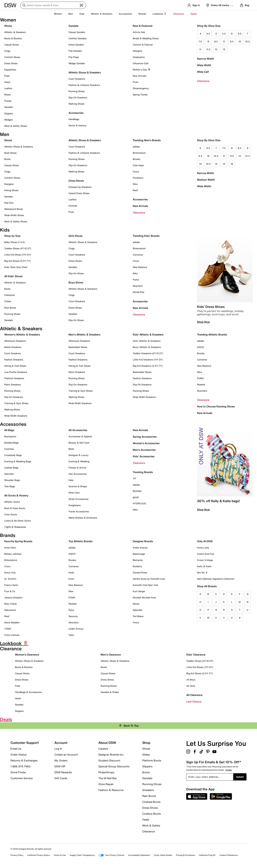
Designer (138, 51)
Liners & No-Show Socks (18, 521)
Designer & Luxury (79, 455)
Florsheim (138, 178)
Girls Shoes (75, 236)
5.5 (224, 34)
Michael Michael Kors (144, 597)
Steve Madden (12, 622)
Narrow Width (205, 59)
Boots (7, 159)
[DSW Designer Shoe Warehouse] (10, 5)
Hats (71, 480)
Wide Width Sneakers (16, 416)
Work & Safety (151, 825)
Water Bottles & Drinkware (83, 518)
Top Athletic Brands (80, 541)
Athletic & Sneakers (15, 32)
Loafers (8, 88)
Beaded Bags (11, 443)
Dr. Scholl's (10, 579)
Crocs (136, 172)
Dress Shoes (11, 63)
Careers (103, 749)
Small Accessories (78, 499)
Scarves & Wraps (78, 486)
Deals (194, 14)
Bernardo (138, 560)
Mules (7, 95)
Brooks (137, 159)
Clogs (7, 51)
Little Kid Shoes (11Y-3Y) (18, 255)
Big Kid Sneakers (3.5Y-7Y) (148, 366)
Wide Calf (203, 72)
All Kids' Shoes (13, 276)
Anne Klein (10, 548)
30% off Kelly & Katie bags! (218, 501)
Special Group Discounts (114, 766)
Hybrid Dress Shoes (79, 193)
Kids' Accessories (144, 456)
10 (240, 41)
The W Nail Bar (108, 778)
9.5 (232, 41)
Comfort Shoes (12, 57)
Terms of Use (60, 855)
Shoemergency (141, 88)
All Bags (9, 430)
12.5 (247, 156)
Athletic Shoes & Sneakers (85, 72)
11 (200, 49)
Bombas (137, 491)
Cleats (8, 301)
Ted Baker (138, 616)
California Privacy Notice (39, 855)
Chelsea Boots (151, 802)
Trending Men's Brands (147, 140)
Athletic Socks (12, 502)
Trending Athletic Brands (212, 334)
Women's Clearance (27, 655)
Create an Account (66, 755)
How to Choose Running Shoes (216, 406)
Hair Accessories (78, 474)
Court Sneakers (77, 79)
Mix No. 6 (202, 573)
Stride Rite (138, 292)
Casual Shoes (12, 45)
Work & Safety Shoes (16, 126)
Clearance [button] (179, 14)
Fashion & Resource (111, 790)
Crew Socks (11, 514)
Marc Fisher (11, 604)
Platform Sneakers (14, 378)
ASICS (200, 347)
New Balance (140, 267)
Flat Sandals (75, 51)
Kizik (71, 579)
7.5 (200, 41)
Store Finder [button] (18, 772)
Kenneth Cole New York (145, 585)
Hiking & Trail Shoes (15, 366)
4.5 (208, 34)
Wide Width (204, 65)
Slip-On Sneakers (78, 97)
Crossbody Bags (13, 455)
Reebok (201, 384)
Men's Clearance (111, 655)
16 (232, 164)
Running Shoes (77, 91)
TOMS (8, 629)
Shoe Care (74, 493)
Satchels (9, 474)
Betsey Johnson (13, 554)
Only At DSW (205, 541)
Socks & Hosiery (77, 125)
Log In (58, 749)
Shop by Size (12, 236)
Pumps (8, 101)
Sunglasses (75, 505)
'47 (134, 478)
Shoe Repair (106, 784)
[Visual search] (81, 5)
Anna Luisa (203, 548)
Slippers (9, 113)
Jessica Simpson (13, 597)
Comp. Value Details (163, 855)
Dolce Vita (10, 573)
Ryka (71, 610)
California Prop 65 (207, 855)
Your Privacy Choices (111, 855)
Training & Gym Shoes (16, 403)
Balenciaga (139, 554)
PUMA (200, 378)
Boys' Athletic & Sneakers (147, 347)
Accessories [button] (125, 14)
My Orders (61, 760)
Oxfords (73, 206)
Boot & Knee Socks (15, 508)
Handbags (74, 119)
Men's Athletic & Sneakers (84, 334)
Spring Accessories (145, 437)
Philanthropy (106, 772)
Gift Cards (61, 778)
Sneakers (148, 790)
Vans (71, 635)
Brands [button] (142, 14)
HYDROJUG (139, 503)
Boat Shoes (10, 153)
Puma (136, 280)
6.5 (240, 34)
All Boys (191, 680)
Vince (136, 622)
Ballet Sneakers (13, 347)
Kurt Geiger (139, 591)
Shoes (8, 26)
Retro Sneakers (13, 384)
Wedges (8, 120)
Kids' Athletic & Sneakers (148, 334)
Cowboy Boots (152, 814)
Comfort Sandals (77, 38)
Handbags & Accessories (28, 692)
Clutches (9, 449)
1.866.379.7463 (20, 766)
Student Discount (109, 760)
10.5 (247, 41)
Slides (146, 755)
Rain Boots (10, 308)
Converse (138, 255)
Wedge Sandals (77, 63)
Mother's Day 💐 (142, 70)
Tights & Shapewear (15, 527)
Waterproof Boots (14, 209)
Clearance (203, 81)
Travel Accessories (79, 511)
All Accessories (78, 430)
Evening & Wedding (79, 461)
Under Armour (76, 629)
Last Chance (194, 701)
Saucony (73, 616)
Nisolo (136, 604)
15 (224, 164)
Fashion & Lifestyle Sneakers (84, 85)
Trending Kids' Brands (146, 236)
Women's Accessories (146, 443)
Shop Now (203, 322)
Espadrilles (10, 70)
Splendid (137, 610)
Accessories (140, 199)
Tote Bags (10, 486)
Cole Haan (138, 165)
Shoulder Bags (12, 480)
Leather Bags (11, 468)
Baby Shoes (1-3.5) (15, 242)
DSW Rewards (63, 772)
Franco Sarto (11, 585)
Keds (71, 573)
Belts (71, 449)
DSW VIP (60, 766)
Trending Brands (143, 472)
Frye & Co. (10, 591)
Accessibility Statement (139, 855)
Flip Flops (74, 57)
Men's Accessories (144, 450)
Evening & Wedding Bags (18, 461)
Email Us (16, 749)
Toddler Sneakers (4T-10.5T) (148, 353)
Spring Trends (140, 95)
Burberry (137, 566)
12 (216, 49)
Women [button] (58, 14)
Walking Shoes (76, 104)
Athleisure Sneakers (15, 341)
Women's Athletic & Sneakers (22, 334)
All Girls (191, 686)
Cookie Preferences (229, 855)
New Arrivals (140, 76)
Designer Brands (143, 541)
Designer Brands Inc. (111, 755)
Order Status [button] (19, 755)
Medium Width (206, 180)
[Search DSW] (53, 5)
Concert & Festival (143, 45)
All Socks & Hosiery (16, 495)
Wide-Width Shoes (14, 215)
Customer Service (22, 778)
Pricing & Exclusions (185, 855)
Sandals (9, 107)
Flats (7, 76)
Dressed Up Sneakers (80, 187)
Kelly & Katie (204, 566)
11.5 (208, 49)
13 (224, 49)
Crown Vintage (205, 560)
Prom (136, 82)
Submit (240, 777)
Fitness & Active (77, 468)
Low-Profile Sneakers (16, 372)
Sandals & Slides (110, 692)
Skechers (138, 286)
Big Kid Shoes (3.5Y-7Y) (17, 261)
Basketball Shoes (78, 347)
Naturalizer (10, 610)
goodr (136, 497)
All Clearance (194, 695)
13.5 (208, 164)
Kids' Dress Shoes (211, 307)
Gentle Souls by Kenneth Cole (149, 579)
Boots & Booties (13, 38)
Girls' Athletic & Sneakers (147, 341)
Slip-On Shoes (76, 273)
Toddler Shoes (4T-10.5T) (18, 248)
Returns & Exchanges (24, 760)
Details (229, 770)
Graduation (139, 57)
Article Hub (139, 32)
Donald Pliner (140, 573)
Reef (135, 190)
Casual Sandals (77, 32)
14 (216, 164)
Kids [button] (82, 14)
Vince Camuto (12, 635)
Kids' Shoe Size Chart (16, 267)
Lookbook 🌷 (160, 14)
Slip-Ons (9, 203)
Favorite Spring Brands (18, 541)
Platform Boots (152, 760)
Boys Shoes (76, 282)
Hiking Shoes (11, 190)
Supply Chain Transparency (82, 855)
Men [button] (71, 14)
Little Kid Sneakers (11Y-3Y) (148, 360)
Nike (135, 184)
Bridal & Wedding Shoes (146, 38)
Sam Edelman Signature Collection (216, 579)
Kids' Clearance (196, 655)
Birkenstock (139, 153)
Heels (7, 82)
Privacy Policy (17, 855)
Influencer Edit (141, 63)
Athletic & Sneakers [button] (102, 14)
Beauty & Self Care (79, 443)
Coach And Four (206, 554)
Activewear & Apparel (80, 436)
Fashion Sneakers (14, 360)
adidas (136, 147)
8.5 (216, 41)
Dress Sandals (76, 45)
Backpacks (10, 436)
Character (10, 295)
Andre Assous (140, 548)
